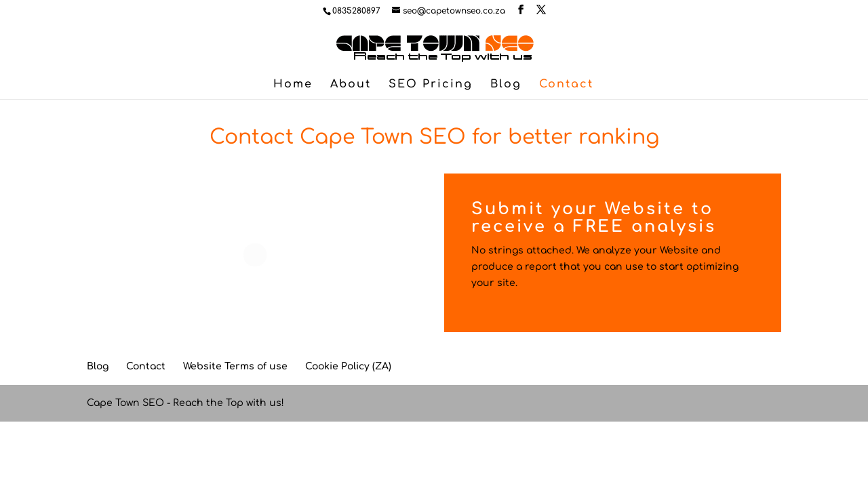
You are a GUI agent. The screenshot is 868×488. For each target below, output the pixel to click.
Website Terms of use (235, 366)
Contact (566, 85)
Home (293, 85)
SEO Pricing (431, 85)
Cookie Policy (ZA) (348, 366)
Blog (506, 85)
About (351, 85)
